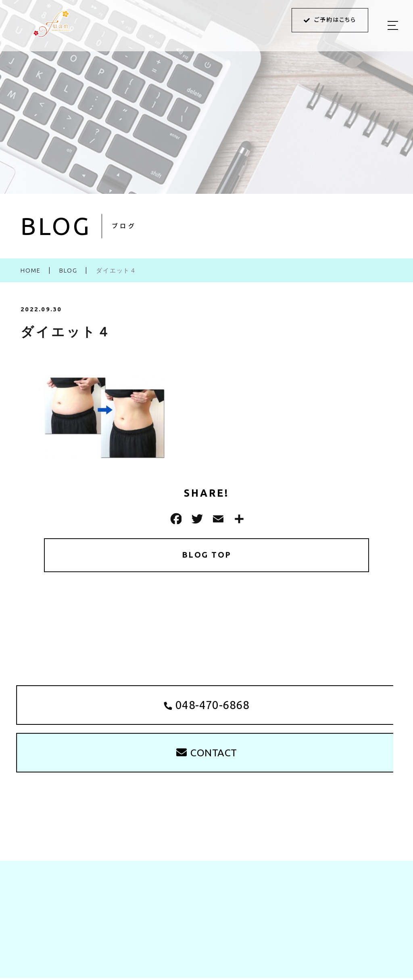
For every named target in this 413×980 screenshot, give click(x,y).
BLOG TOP (207, 555)
